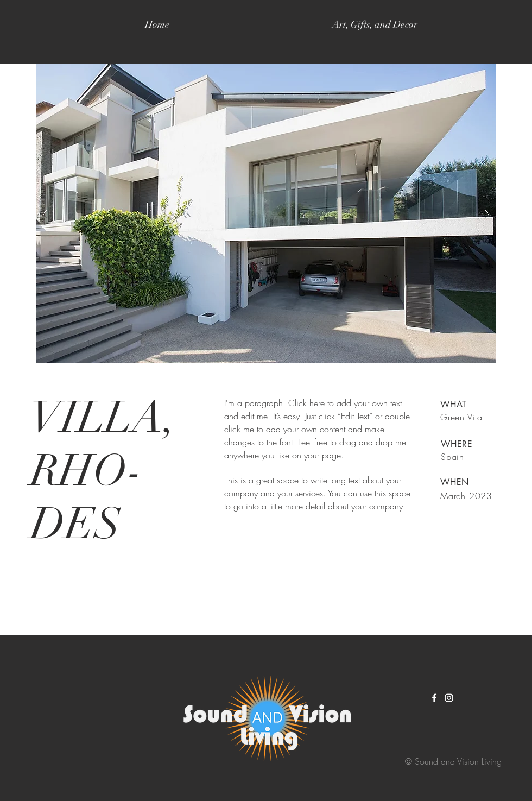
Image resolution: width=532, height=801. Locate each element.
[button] (266, 214)
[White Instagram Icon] (449, 698)
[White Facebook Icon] (434, 698)
